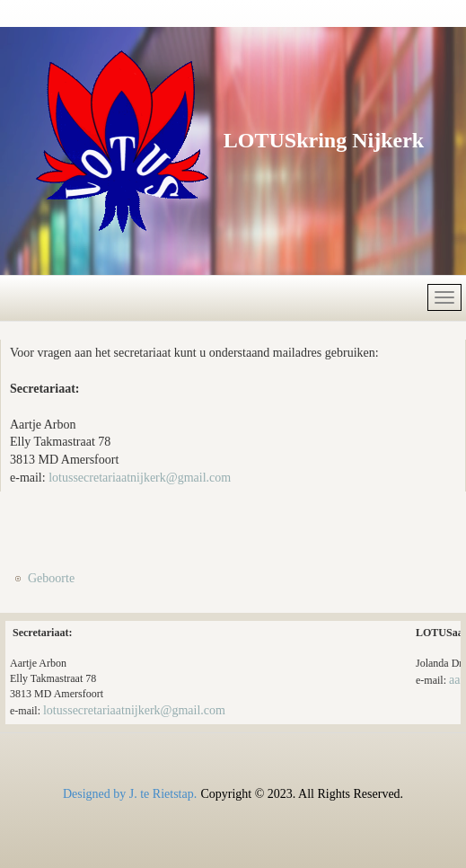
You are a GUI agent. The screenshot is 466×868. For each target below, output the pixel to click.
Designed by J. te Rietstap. (130, 794)
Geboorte (51, 578)
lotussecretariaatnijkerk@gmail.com (140, 478)
